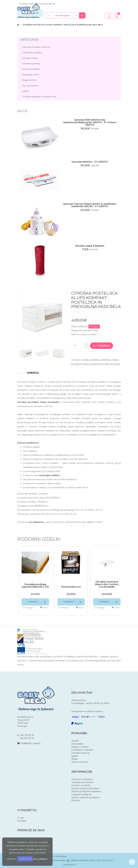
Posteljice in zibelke (82, 750)
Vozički (75, 741)
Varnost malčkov (31, 69)
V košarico (102, 346)
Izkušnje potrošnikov (83, 782)
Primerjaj (28, 607)
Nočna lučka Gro (71, 587)
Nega (74, 759)
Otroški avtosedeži (32, 53)
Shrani (44, 607)
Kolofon (76, 800)
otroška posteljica (90, 360)
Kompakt (115, 364)
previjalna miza (79, 364)
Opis (21, 373)
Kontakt (22, 821)
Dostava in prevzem (82, 779)
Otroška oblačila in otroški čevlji (39, 97)
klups (115, 360)
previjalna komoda (99, 364)
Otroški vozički (30, 58)
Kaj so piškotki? (40, 859)
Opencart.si (69, 864)
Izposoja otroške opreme (36, 47)
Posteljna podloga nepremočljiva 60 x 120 (35, 586)
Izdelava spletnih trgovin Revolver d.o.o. (92, 860)
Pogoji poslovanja (55, 860)
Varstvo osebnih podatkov (86, 797)
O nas (20, 818)
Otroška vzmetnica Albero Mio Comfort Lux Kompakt (107, 584)
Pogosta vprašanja (81, 794)
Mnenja (33, 373)
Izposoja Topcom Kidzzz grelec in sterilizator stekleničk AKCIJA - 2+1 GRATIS (90, 205)
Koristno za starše (81, 785)
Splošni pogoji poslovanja (85, 788)
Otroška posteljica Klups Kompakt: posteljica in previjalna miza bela (63, 25)
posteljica (106, 360)
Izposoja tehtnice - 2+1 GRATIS (90, 162)
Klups (95, 330)
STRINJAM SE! (25, 859)
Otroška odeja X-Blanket (90, 246)
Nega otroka (29, 80)
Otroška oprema (31, 64)
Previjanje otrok (31, 74)
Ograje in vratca (80, 747)
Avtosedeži (77, 744)
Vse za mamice (30, 86)
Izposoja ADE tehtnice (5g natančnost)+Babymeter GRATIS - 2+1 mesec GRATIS (90, 122)
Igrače (26, 91)
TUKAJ (99, 522)
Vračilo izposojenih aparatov (86, 791)
